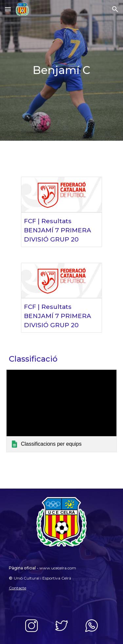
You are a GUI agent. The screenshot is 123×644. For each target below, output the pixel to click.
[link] (62, 411)
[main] (62, 70)
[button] (8, 9)
